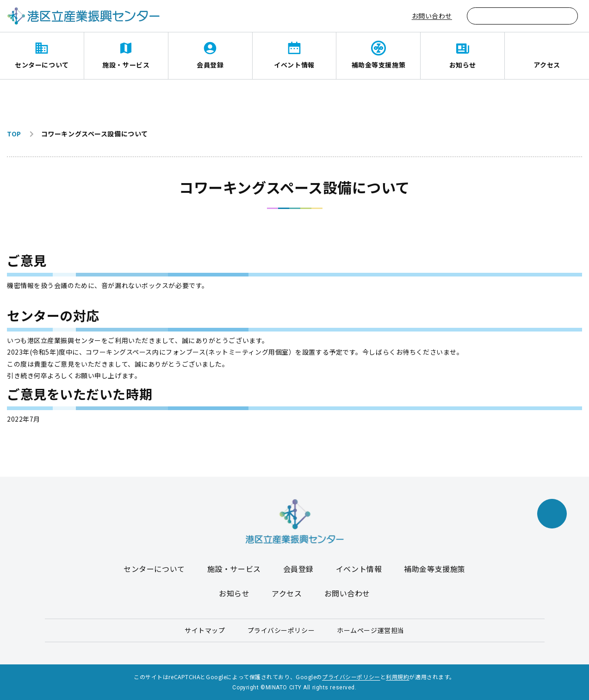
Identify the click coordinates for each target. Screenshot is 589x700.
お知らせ (463, 65)
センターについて (42, 65)
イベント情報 (294, 65)
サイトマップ (205, 630)
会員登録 (210, 65)
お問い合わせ (432, 16)
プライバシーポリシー (281, 630)
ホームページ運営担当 (371, 630)
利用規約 (397, 677)
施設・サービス (126, 65)
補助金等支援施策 (378, 65)
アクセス (547, 65)
